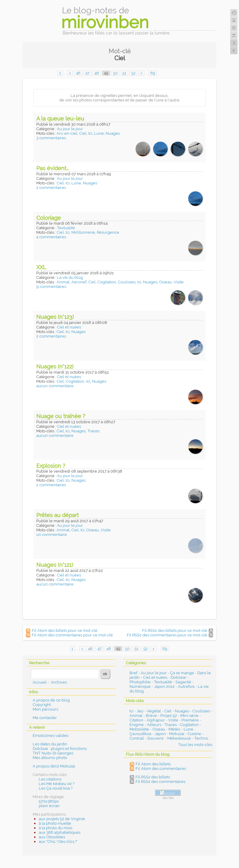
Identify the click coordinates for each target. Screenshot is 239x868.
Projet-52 (169, 716)
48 (97, 73)
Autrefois (186, 686)
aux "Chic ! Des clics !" (58, 842)
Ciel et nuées (69, 327)
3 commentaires (51, 138)
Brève (151, 716)
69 (153, 73)
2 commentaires (51, 188)
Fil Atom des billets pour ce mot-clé (65, 630)
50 (115, 73)
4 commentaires (51, 237)
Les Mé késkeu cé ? (57, 784)
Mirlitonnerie (83, 232)
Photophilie (140, 682)
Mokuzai (177, 734)
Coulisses (127, 282)
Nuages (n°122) (55, 366)
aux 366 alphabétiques (60, 832)
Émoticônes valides (51, 736)
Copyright (42, 705)
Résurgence (108, 232)
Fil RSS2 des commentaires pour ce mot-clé (167, 635)
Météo (174, 729)
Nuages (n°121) (55, 565)
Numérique (140, 686)
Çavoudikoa (140, 734)
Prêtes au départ (57, 515)
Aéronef (79, 282)
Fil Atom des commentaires (161, 769)
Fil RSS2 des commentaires (160, 782)
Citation (136, 720)
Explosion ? (51, 466)
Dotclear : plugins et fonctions (60, 749)
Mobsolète (139, 729)
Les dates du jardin (50, 744)
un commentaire (52, 535)
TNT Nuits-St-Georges (53, 753)
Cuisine (194, 734)
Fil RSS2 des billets (153, 777)
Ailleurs (154, 725)
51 (124, 73)
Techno (201, 738)
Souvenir (156, 738)
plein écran (49, 806)
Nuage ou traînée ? (61, 416)
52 (133, 73)
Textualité (66, 228)
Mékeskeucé (179, 738)
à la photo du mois (56, 828)
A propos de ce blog (51, 700)
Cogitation (107, 282)
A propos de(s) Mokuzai (54, 766)
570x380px (49, 801)
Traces (93, 431)
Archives (59, 682)
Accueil (40, 682)
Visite (179, 282)
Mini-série (189, 716)
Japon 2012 (164, 686)
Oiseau (165, 282)
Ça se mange (182, 673)
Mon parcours (45, 709)
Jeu (140, 711)
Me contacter (45, 718)
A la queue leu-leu (60, 119)
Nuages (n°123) (55, 317)
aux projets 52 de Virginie (62, 819)
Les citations (50, 779)
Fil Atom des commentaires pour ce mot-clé (72, 635)
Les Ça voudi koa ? (56, 788)
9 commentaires (51, 287)
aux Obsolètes (52, 837)
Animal (63, 282)
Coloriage (49, 218)
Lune (99, 133)
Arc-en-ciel (67, 133)
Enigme (137, 725)
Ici (90, 133)
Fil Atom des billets (153, 764)
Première (190, 720)
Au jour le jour (70, 129)
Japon (160, 734)
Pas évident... (53, 168)
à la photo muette (55, 823)
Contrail (137, 738)
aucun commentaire (55, 386)
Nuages (113, 133)
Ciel (83, 133)
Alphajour (156, 720)
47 (87, 73)
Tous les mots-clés (195, 745)
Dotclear (178, 677)
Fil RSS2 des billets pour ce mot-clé (175, 630)
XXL (41, 267)
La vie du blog (70, 277)
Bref (133, 673)
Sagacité (183, 682)
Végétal (154, 711)
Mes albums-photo (50, 758)
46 (78, 73)
